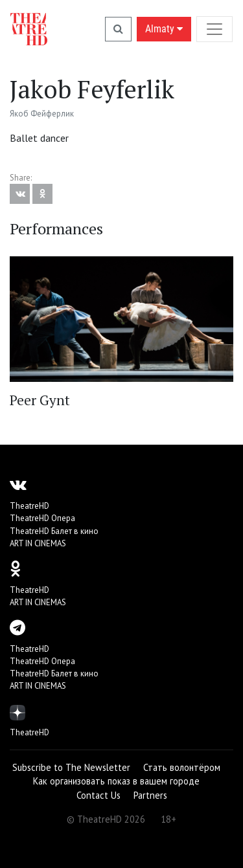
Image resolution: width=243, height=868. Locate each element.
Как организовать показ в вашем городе (116, 781)
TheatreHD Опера (42, 518)
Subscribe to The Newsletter (71, 767)
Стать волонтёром (182, 767)
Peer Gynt (40, 400)
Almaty (164, 29)
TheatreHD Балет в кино (54, 531)
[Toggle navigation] (214, 29)
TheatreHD (29, 506)
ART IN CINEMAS (38, 543)
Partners (150, 795)
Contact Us (98, 795)
